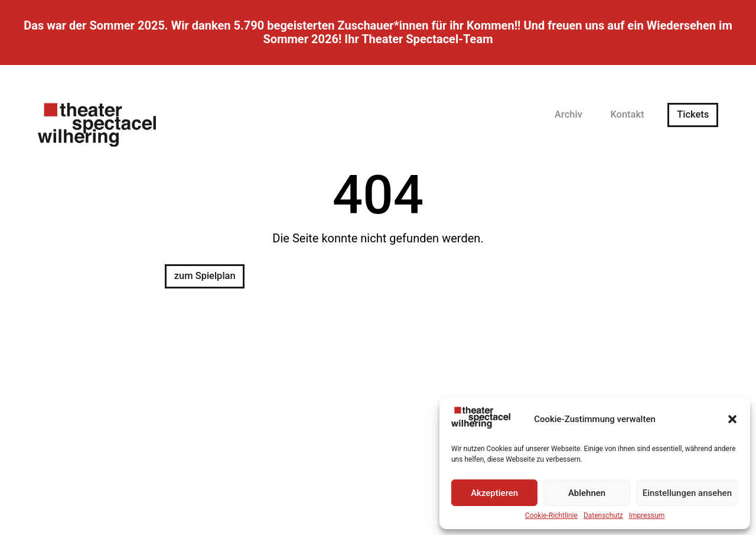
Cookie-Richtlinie (551, 516)
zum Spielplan (205, 276)
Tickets (693, 115)
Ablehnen (587, 493)
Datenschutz (603, 516)
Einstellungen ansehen (687, 493)
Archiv (568, 115)
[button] (732, 419)
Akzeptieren (494, 493)
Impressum (647, 516)
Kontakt (627, 115)
